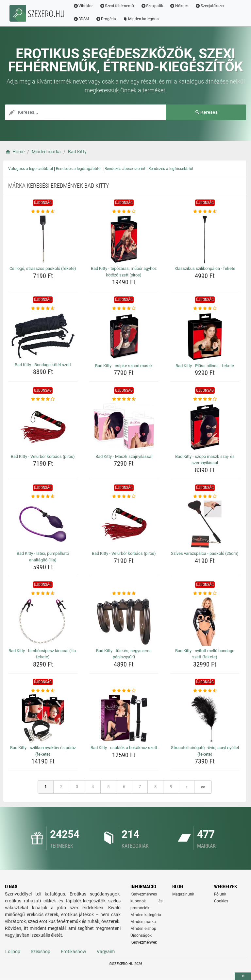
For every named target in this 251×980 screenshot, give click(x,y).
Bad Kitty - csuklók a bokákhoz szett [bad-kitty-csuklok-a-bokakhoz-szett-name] (124, 748)
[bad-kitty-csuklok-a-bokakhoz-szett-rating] (124, 691)
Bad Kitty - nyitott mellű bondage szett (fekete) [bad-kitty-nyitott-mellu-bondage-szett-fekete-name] (205, 654)
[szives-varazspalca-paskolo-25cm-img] (205, 524)
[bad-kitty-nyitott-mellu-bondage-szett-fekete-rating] (205, 594)
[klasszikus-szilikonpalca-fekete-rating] (205, 212)
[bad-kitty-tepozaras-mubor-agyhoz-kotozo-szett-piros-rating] (124, 212)
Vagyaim (106, 952)
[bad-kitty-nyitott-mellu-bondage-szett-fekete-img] (205, 621)
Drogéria (107, 19)
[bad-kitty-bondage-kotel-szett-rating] (43, 309)
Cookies (221, 901)
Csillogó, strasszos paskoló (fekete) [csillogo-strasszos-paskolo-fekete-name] (43, 268)
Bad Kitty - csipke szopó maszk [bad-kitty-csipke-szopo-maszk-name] (124, 366)
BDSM (82, 19)
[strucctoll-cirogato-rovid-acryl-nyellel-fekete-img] (205, 718)
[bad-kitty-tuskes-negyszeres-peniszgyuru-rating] (124, 594)
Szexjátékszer (211, 6)
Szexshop (41, 952)
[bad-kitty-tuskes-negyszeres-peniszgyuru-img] (124, 621)
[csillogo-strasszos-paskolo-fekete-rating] (43, 212)
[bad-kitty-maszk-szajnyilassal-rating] (124, 399)
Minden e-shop (143, 929)
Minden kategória (142, 19)
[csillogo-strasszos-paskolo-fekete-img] (43, 239)
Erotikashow (74, 952)
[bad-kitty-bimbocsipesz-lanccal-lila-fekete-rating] (43, 594)
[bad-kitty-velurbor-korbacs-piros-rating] (43, 399)
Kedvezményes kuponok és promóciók (146, 901)
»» (203, 787)
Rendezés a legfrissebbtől (171, 169)
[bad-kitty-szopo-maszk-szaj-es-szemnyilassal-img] (205, 427)
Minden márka (143, 922)
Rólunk (220, 894)
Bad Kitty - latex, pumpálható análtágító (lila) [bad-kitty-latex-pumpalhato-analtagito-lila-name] (43, 557)
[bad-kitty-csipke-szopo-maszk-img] (124, 336)
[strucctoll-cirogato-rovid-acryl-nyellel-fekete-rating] (205, 691)
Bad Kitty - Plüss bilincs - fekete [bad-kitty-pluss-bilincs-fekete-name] (205, 366)
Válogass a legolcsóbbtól (31, 169)
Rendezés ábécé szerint (125, 169)
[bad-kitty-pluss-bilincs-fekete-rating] (205, 309)
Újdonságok (141, 935)
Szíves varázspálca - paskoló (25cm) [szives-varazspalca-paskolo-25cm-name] (205, 553)
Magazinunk (183, 894)
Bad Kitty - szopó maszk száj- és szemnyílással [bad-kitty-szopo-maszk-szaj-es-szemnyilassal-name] (205, 460)
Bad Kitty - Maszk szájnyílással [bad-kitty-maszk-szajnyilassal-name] (124, 456)
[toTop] (243, 976)
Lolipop (13, 952)
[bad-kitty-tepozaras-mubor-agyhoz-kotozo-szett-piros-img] (124, 239)
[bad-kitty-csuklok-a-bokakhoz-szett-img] (124, 718)
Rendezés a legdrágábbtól (79, 169)
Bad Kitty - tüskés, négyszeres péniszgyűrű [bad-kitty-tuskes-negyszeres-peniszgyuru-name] (124, 654)
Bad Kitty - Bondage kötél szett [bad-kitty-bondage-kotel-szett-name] (43, 365)
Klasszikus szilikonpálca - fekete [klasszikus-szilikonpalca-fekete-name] (205, 268)
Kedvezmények (144, 942)
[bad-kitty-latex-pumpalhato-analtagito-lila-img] (43, 524)
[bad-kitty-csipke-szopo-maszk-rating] (124, 309)
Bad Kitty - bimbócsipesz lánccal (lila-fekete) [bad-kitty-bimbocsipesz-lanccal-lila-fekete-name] (43, 654)
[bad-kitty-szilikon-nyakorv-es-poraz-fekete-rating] (43, 691)
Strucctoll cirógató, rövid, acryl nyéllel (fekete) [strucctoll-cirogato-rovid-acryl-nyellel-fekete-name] (205, 751)
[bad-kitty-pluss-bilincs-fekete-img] (205, 336)
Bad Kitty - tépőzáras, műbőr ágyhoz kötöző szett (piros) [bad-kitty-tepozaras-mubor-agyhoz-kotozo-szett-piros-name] (124, 272)
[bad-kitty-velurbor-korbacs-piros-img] (43, 427)
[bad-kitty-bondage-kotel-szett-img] (43, 336)
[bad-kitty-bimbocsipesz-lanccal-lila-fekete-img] (43, 621)
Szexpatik (153, 6)
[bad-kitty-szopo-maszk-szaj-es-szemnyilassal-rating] (205, 399)
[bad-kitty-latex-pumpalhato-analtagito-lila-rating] (43, 497)
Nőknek (180, 6)
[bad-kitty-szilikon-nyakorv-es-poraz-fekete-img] (43, 718)
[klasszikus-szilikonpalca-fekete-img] (205, 239)
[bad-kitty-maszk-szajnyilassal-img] (124, 427)
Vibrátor (84, 6)
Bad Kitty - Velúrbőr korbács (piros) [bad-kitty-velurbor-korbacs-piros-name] (43, 456)
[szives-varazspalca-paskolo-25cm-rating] (205, 497)
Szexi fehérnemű (118, 6)
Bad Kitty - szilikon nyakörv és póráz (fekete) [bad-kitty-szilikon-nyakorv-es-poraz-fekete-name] (43, 751)
